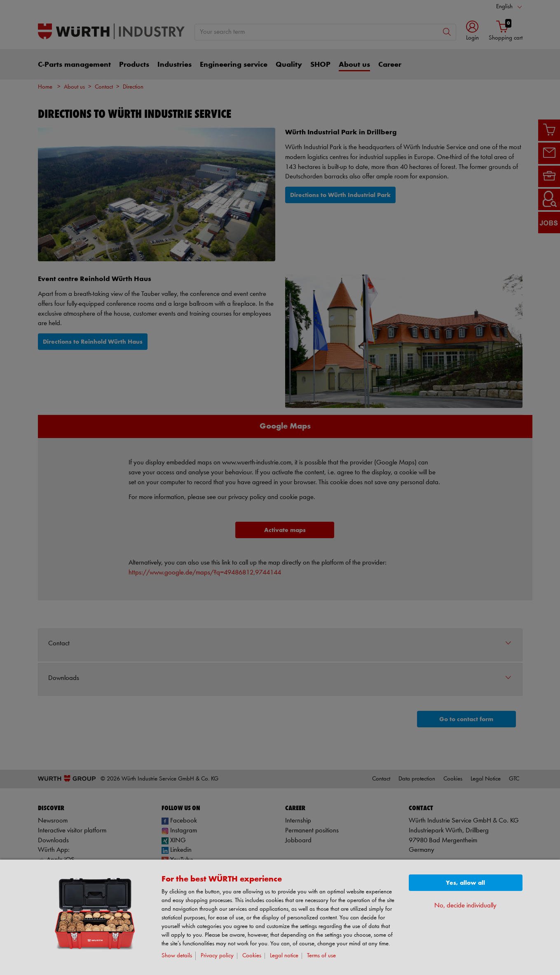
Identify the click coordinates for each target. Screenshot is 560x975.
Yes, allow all (465, 883)
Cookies (252, 956)
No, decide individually (465, 906)
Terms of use (321, 956)
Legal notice (284, 956)
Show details (177, 956)
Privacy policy (217, 956)
